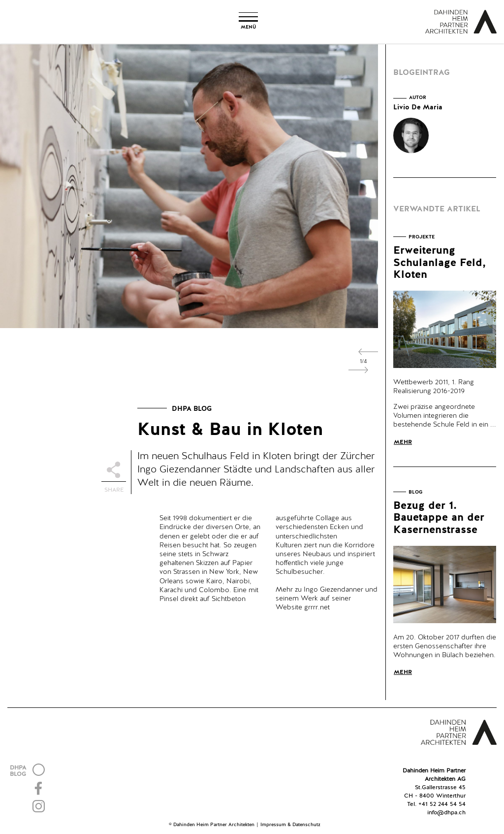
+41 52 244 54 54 (442, 804)
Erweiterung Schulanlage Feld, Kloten (440, 263)
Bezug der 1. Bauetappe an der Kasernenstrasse (439, 518)
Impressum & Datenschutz (290, 825)
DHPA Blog (192, 409)
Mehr (403, 442)
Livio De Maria (418, 107)
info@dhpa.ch (446, 813)
